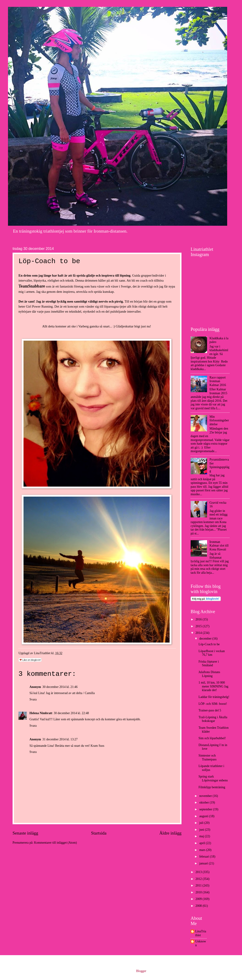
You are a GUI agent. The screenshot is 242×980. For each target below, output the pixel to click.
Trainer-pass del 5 (210, 710)
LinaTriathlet (201, 933)
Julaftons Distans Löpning (209, 674)
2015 (199, 626)
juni (202, 830)
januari (204, 863)
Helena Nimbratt (41, 713)
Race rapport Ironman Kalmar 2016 (218, 381)
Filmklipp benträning (212, 787)
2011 (199, 885)
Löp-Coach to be (209, 644)
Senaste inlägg (25, 833)
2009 (199, 899)
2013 (199, 872)
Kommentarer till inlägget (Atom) (55, 843)
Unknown (201, 943)
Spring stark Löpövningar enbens (213, 778)
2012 (199, 879)
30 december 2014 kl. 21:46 (60, 687)
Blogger (141, 971)
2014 (199, 633)
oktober (205, 802)
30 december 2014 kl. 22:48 (71, 713)
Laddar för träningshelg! (214, 697)
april (203, 843)
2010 (199, 892)
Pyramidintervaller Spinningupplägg (220, 465)
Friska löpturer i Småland (209, 664)
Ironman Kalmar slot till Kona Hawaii (219, 546)
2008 (199, 906)
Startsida (99, 833)
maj (202, 836)
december (206, 639)
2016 (199, 619)
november (206, 796)
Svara (33, 699)
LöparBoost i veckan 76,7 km (212, 653)
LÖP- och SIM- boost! (213, 704)
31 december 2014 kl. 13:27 (60, 739)
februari (205, 857)
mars (203, 850)
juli (202, 823)
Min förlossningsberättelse (219, 420)
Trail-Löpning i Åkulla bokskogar (213, 719)
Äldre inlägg (170, 833)
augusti (204, 816)
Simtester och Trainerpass (207, 757)
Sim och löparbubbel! (212, 738)
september (206, 809)
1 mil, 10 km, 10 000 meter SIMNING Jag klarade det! (213, 686)
